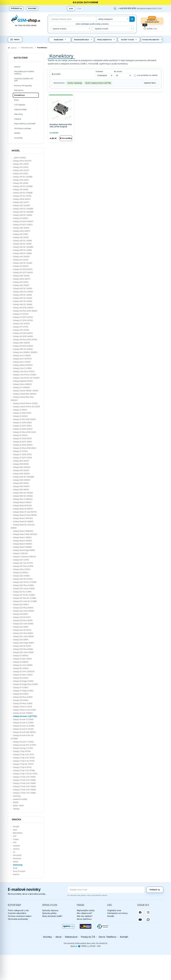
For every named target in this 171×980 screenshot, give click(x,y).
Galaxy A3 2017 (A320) (23, 225)
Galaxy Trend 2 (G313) (22, 707)
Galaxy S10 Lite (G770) (23, 563)
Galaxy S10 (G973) (21, 560)
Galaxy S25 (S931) (21, 640)
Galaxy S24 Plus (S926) (23, 633)
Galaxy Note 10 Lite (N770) (25, 512)
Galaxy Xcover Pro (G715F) (25, 745)
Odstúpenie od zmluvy (117, 913)
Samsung (18, 865)
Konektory (20, 95)
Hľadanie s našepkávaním (152, 21)
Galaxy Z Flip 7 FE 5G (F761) (25, 774)
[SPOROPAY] (68, 926)
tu (107, 943)
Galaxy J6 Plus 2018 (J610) (24, 448)
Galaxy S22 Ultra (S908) (23, 611)
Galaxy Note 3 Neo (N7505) (25, 534)
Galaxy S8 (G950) (21, 694)
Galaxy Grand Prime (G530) (25, 403)
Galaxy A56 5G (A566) (22, 304)
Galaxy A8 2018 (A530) (23, 336)
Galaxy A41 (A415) (21, 260)
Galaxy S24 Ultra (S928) (23, 636)
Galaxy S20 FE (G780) (23, 579)
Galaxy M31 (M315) (21, 483)
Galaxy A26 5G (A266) (22, 215)
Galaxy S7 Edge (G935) (23, 691)
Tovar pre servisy (150, 40)
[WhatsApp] (148, 920)
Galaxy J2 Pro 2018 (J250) (24, 419)
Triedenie (99, 72)
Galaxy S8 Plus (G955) (23, 697)
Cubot (16, 839)
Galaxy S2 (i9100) (21, 573)
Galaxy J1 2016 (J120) (22, 413)
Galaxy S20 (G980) (21, 576)
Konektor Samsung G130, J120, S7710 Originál (61, 126)
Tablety (16, 809)
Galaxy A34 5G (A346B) (23, 247)
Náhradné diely (82, 40)
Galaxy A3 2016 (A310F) (23, 221)
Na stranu (118, 72)
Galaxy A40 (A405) (21, 257)
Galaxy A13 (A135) (20, 174)
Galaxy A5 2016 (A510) (23, 269)
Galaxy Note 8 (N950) (22, 544)
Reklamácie (71, 937)
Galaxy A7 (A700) (21, 314)
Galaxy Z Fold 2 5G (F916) (24, 777)
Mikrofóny (19, 114)
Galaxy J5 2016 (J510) (22, 438)
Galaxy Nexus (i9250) (22, 502)
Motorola (17, 858)
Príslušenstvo (104, 40)
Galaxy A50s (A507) (22, 279)
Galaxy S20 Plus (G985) (23, 585)
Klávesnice (19, 90)
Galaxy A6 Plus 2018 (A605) (25, 311)
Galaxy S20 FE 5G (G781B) (25, 582)
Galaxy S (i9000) (20, 553)
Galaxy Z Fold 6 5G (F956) (24, 790)
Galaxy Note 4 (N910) (22, 537)
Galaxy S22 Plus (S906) (23, 608)
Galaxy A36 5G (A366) (22, 253)
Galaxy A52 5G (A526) (22, 288)
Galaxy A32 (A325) (21, 237)
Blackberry (18, 833)
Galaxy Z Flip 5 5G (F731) (24, 761)
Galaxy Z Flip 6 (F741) (22, 767)
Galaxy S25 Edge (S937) (23, 643)
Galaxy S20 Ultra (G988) (24, 588)
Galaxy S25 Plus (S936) (23, 649)
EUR (71, 9)
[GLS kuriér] (85, 926)
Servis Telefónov (107, 937)
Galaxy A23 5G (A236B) (23, 209)
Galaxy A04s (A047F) (22, 161)
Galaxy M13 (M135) (21, 464)
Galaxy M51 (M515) (21, 490)
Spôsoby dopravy (50, 910)
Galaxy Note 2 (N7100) (23, 518)
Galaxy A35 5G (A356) (22, 250)
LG (14, 852)
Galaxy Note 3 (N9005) (23, 531)
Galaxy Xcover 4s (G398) (24, 726)
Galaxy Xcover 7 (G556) (23, 742)
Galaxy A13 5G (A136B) (23, 177)
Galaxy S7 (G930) (21, 687)
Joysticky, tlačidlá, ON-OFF (24, 80)
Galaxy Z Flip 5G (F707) (23, 764)
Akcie (58, 937)
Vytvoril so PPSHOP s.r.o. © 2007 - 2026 (85, 946)
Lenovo (16, 849)
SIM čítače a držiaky (23, 128)
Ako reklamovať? (85, 913)
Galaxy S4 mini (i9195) (23, 665)
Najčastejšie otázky (86, 910)
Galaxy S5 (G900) (21, 668)
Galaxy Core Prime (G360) (25, 375)
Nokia (16, 862)
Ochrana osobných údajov (20, 916)
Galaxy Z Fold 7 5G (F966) (24, 793)
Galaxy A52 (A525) (21, 285)
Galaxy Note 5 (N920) (22, 541)
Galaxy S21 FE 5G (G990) (24, 595)
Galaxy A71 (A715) (21, 327)
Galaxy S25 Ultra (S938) (23, 652)
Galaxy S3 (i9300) (21, 656)
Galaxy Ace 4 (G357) (22, 362)
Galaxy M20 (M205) (22, 467)
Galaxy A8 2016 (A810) (23, 333)
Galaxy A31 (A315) (20, 234)
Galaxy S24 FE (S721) (22, 630)
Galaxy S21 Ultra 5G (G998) (25, 601)
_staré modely (19, 158)
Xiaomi (16, 874)
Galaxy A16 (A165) (21, 189)
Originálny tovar (114, 910)
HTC (15, 842)
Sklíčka (17, 133)
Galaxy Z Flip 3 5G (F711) (23, 754)
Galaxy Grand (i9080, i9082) (26, 391)
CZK (79, 9)
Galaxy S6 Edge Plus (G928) (25, 684)
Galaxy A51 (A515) (21, 282)
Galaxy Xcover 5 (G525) (23, 729)
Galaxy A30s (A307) (21, 231)
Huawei (16, 846)
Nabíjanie (59, 40)
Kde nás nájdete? (85, 916)
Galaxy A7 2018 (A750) (23, 320)
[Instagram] (148, 912)
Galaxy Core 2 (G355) (22, 368)
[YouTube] (140, 920)
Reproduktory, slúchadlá (25, 124)
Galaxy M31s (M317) (21, 486)
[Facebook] (140, 912)
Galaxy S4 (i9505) (21, 662)
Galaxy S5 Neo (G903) (23, 675)
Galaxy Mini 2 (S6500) (23, 499)
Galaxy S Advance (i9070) (24, 557)
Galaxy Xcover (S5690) (23, 713)
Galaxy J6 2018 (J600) (23, 445)
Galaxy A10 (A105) (21, 164)
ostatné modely (20, 799)
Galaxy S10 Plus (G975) (23, 566)
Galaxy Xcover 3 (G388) (23, 719)
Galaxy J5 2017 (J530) (22, 442)
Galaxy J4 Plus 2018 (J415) (24, 432)
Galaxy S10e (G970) (22, 569)
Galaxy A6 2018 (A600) (23, 308)
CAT (15, 836)
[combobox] (113, 19)
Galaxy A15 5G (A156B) (23, 186)
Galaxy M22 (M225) (21, 474)
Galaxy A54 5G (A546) (22, 298)
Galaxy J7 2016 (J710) (22, 454)
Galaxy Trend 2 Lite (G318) (24, 710)
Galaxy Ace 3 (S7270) (22, 359)
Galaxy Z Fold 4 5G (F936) (24, 783)
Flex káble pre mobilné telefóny (24, 73)
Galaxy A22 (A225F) (21, 205)
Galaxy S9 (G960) (21, 700)
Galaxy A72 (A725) (21, 330)
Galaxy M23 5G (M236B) (23, 477)
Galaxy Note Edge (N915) (24, 550)
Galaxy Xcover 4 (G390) (23, 723)
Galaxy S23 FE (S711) (22, 617)
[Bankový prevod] (103, 926)
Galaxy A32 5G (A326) (22, 241)
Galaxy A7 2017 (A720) (23, 317)
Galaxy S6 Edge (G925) (23, 681)
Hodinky (17, 796)
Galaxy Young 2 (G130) (23, 748)
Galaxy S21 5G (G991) (22, 592)
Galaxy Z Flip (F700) (22, 751)
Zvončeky (18, 138)
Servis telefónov (84, 919)
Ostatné (18, 119)
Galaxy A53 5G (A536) (22, 295)
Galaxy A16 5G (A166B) (23, 193)
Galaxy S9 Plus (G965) (23, 703)
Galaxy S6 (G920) (21, 678)
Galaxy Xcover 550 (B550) (24, 732)
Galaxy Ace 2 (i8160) (22, 355)
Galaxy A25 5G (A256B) (23, 212)
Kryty (16, 100)
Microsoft (17, 855)
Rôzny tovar (127, 40)
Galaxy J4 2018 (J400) (23, 429)
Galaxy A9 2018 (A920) (23, 346)
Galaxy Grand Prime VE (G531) (26, 407)
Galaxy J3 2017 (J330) (22, 426)
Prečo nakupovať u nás (18, 910)
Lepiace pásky (20, 109)
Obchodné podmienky (18, 919)
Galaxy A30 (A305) (21, 228)
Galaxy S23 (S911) (20, 614)
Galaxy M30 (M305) (21, 480)
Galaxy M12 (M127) (21, 461)
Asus (15, 830)
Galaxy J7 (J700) (20, 451)
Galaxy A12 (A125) (21, 167)
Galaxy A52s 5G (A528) (23, 292)
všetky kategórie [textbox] (105, 19)
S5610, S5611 (18, 806)
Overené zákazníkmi (17, 913)
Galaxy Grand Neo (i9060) (25, 394)
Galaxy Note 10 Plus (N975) (25, 515)
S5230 (16, 802)
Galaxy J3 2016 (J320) (22, 422)
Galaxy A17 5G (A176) (22, 196)
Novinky (47, 937)
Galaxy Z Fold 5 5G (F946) (24, 786)
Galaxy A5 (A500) (21, 266)
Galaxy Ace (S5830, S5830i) (25, 352)
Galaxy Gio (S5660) (21, 387)
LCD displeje (20, 105)
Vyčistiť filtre (150, 83)
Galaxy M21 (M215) (21, 470)
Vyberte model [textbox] (101, 29)
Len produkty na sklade (146, 75)
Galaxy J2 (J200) (20, 416)
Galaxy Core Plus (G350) (24, 371)
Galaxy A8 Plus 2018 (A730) (25, 340)
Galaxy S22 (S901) (21, 604)
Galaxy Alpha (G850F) (23, 365)
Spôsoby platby (49, 913)
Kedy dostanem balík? (52, 916)
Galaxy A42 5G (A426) (22, 263)
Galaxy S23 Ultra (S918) (23, 624)
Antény (17, 67)
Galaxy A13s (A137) (21, 180)
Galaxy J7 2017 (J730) (22, 458)
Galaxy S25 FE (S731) (22, 646)
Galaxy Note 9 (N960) (22, 547)
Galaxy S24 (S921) (21, 627)
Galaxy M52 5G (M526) (23, 493)
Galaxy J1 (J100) (20, 410)
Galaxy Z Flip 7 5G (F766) (24, 770)
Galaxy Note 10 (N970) (23, 509)
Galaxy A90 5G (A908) (23, 349)
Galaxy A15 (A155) (21, 183)
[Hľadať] (132, 19)
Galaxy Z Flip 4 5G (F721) (24, 758)
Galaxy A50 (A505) (21, 276)
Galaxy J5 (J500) (20, 435)
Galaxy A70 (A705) (21, 324)
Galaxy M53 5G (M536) (23, 496)
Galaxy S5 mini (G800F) (24, 671)
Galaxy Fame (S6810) (22, 384)
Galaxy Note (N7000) (22, 505)
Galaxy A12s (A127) (21, 170)
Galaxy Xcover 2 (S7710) (25, 716)
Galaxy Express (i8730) (23, 381)
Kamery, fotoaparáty (23, 86)
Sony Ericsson (19, 871)
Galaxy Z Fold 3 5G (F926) (24, 780)
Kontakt (32, 8)
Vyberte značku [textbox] (60, 29)
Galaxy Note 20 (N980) (23, 521)
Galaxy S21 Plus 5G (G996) (24, 598)
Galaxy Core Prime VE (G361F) (26, 378)
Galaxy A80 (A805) (21, 343)
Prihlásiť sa (16, 8)
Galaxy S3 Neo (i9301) (22, 659)
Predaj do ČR (88, 937)
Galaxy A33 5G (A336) (22, 244)
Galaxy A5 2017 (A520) (23, 272)
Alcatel (16, 826)
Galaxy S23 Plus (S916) (23, 620)
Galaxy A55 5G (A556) (22, 301)
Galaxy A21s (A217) (21, 202)
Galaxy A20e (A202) (22, 199)
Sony (15, 868)
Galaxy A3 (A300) (21, 218)
